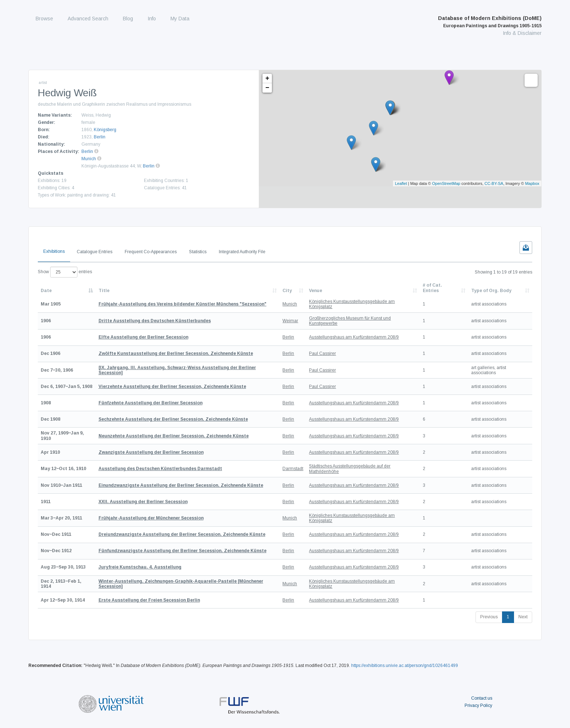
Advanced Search (88, 19)
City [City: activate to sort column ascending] (287, 291)
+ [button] (267, 78)
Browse (44, 19)
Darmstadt (293, 469)
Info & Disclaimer (522, 33)
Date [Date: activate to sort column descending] (46, 291)
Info (152, 19)
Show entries (65, 272)
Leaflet (401, 183)
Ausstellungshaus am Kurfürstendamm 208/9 (354, 337)
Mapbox (532, 183)
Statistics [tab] (198, 252)
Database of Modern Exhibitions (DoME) (490, 22)
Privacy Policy (478, 705)
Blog (128, 19)
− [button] (267, 88)
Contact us (482, 698)
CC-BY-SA (494, 183)
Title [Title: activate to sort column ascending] (104, 291)
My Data (180, 19)
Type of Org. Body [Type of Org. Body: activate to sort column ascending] (491, 291)
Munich (89, 159)
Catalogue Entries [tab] (95, 252)
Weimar (290, 321)
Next (523, 617)
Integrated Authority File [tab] (242, 252)
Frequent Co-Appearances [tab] (151, 252)
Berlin (100, 137)
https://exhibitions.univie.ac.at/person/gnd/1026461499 (405, 666)
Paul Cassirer (322, 353)
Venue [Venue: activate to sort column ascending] (316, 291)
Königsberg (105, 130)
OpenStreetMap (446, 183)
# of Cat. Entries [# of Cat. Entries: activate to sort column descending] (432, 288)
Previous (489, 617)
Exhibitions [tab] (54, 251)
